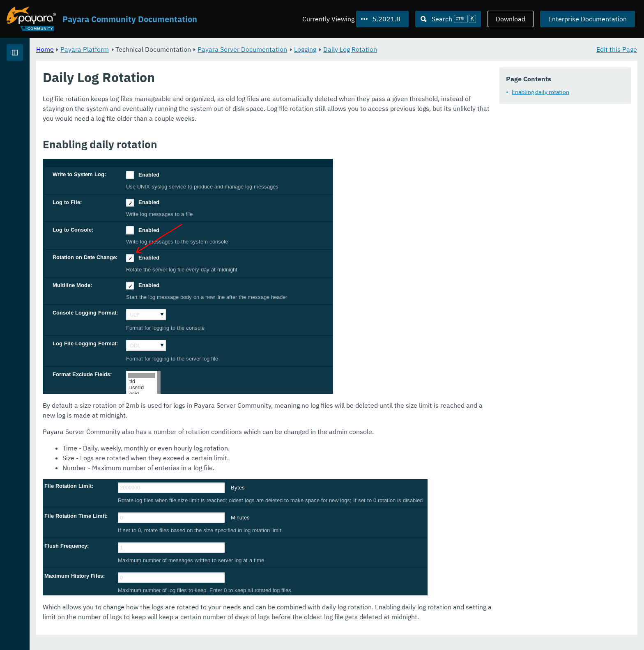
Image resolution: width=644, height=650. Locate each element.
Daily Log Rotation (452, 49)
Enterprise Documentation (588, 19)
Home (147, 49)
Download (511, 19)
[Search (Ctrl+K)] (448, 19)
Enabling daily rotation (540, 92)
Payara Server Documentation (345, 49)
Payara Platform (187, 49)
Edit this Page (617, 49)
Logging (407, 49)
